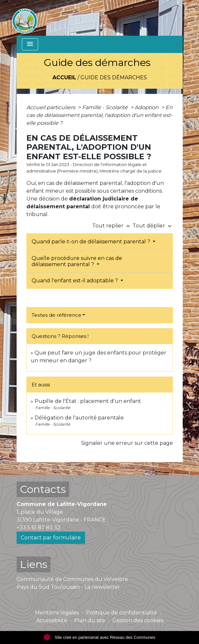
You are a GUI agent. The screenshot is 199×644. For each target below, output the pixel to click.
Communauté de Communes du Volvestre (72, 579)
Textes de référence (57, 315)
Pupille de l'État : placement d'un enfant (88, 401)
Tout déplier (153, 226)
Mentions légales (57, 613)
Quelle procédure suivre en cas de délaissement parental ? (77, 261)
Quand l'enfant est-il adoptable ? (75, 281)
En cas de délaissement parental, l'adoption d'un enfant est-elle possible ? (99, 115)
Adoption (147, 107)
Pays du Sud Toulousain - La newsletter (68, 587)
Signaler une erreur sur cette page (127, 443)
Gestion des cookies (138, 620)
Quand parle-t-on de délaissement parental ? (92, 242)
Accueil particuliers (51, 107)
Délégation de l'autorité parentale (79, 418)
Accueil (64, 77)
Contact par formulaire (51, 538)
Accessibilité (52, 620)
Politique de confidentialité (121, 613)
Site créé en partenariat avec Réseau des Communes (99, 637)
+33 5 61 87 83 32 (39, 528)
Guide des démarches (114, 77)
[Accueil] (25, 18)
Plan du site (90, 620)
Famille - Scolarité (106, 107)
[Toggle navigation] (30, 44)
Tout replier (112, 226)
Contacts (43, 489)
